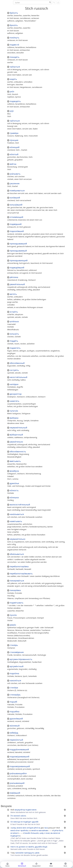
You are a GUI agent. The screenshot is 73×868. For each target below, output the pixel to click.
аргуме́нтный (17, 666)
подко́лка (14, 673)
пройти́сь (25, 830)
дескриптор (16, 394)
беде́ (45, 847)
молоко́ (17, 816)
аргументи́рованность (21, 659)
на (39, 828)
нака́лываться (17, 514)
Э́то (12, 816)
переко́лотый (16, 740)
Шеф (14, 828)
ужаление (15, 183)
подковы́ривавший (20, 757)
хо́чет (18, 830)
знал (48, 833)
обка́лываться (17, 554)
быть (61, 830)
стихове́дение (17, 652)
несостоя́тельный (19, 377)
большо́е (35, 833)
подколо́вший (17, 231)
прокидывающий (19, 260)
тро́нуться (15, 67)
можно (19, 828)
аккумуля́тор (20, 810)
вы (52, 833)
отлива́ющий (16, 217)
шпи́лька (14, 321)
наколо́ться (15, 680)
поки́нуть (14, 38)
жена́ (13, 830)
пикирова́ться (17, 581)
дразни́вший (16, 719)
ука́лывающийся (18, 773)
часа (46, 828)
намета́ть (14, 401)
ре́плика (14, 277)
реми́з (13, 625)
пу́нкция (14, 140)
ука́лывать (15, 174)
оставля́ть (30, 847)
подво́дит (27, 822)
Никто (13, 847)
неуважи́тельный (18, 428)
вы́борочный (16, 435)
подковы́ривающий (20, 766)
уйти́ (36, 828)
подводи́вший (17, 267)
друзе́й (35, 822)
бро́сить (14, 13)
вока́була (14, 471)
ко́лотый (14, 154)
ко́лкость (14, 490)
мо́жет (16, 833)
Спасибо (27, 833)
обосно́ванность (18, 451)
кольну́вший (16, 205)
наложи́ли (19, 853)
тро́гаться (15, 121)
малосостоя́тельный (20, 505)
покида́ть (15, 57)
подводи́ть (15, 101)
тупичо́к (14, 411)
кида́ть (13, 79)
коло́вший (15, 198)
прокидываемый (18, 251)
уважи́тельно (16, 442)
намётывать (16, 521)
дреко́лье (14, 483)
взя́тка (13, 164)
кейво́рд (14, 733)
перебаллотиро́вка (19, 566)
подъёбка (15, 711)
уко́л (12, 91)
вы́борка (14, 418)
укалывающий (17, 783)
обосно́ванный (17, 363)
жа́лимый (15, 726)
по (37, 830)
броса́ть (14, 25)
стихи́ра (14, 688)
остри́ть (14, 312)
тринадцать (29, 853)
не (22, 822)
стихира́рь (15, 695)
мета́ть (13, 294)
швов (37, 853)
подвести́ (14, 45)
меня (34, 810)
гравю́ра (14, 133)
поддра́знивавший (19, 749)
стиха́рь (14, 645)
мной (34, 830)
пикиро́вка (15, 590)
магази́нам (43, 830)
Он (12, 822)
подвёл (29, 810)
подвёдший (16, 224)
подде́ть (14, 341)
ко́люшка (14, 497)
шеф (42, 833)
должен (22, 847)
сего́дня (30, 828)
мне (24, 828)
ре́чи (56, 830)
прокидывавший (18, 244)
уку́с (12, 111)
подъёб (13, 702)
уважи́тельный (17, 284)
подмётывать (17, 603)
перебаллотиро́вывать (21, 573)
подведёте (15, 836)
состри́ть (14, 370)
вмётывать (15, 461)
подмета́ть (15, 348)
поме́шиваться (17, 190)
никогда (17, 822)
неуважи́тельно (18, 539)
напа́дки (14, 384)
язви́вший (15, 793)
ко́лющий (15, 147)
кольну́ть (14, 334)
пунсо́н (13, 615)
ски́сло (23, 816)
